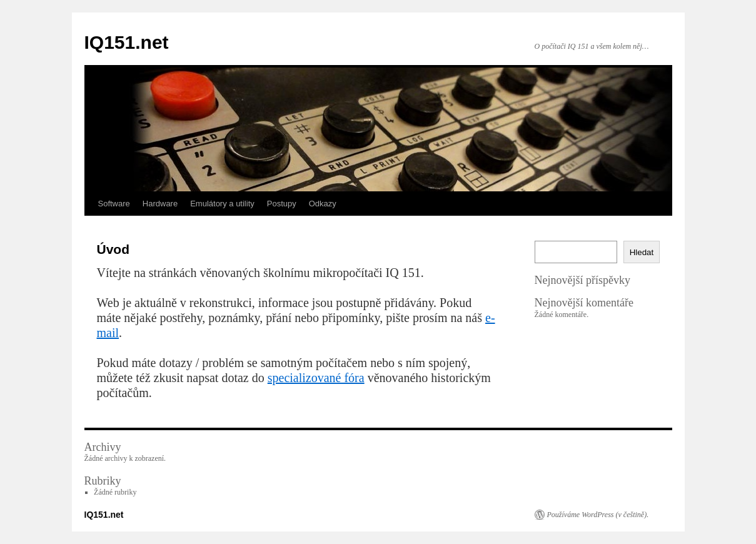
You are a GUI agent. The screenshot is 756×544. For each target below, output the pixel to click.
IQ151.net (127, 42)
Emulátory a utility (222, 204)
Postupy (282, 204)
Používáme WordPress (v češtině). (598, 515)
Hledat (642, 252)
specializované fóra (316, 378)
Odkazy (323, 204)
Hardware (160, 204)
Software (114, 204)
